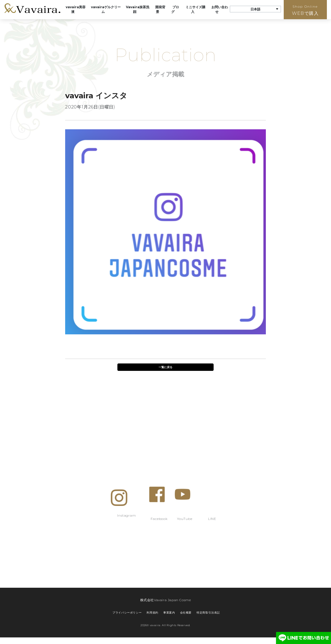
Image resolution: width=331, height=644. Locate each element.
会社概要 (186, 613)
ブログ (175, 9)
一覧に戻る (165, 367)
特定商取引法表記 (208, 613)
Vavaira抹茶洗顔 (138, 9)
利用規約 (152, 613)
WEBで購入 (305, 10)
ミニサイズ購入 (195, 9)
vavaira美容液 (76, 9)
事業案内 (169, 613)
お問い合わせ (220, 9)
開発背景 (160, 9)
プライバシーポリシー (127, 613)
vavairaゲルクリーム (106, 9)
